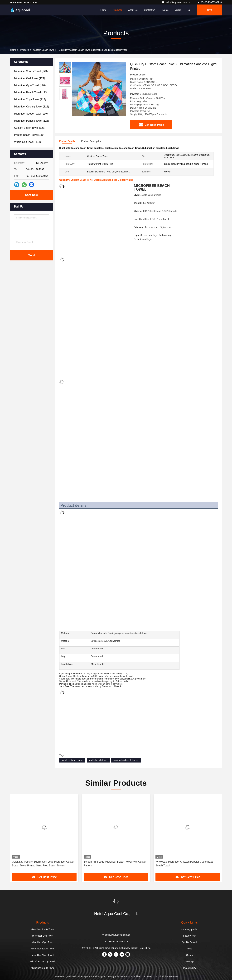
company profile (189, 929)
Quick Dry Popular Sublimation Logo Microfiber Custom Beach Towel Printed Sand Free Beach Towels (43, 864)
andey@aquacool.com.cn (176, 2)
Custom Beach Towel (44, 50)
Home (103, 10)
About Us (133, 10)
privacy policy (189, 968)
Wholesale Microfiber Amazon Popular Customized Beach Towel (184, 864)
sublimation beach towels (126, 760)
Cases (189, 955)
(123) (31, 71)
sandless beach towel (72, 760)
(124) (30, 78)
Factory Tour (189, 936)
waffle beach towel (98, 760)
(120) (30, 85)
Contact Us (150, 10)
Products (117, 10)
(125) (30, 99)
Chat (210, 10)
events (165, 10)
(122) (32, 107)
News (189, 949)
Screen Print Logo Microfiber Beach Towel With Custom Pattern (115, 864)
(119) (31, 114)
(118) (27, 142)
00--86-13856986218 (210, 2)
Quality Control (189, 942)
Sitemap (189, 962)
